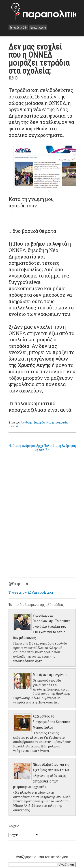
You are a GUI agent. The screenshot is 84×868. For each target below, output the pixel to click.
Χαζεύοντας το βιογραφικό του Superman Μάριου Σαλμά (51, 722)
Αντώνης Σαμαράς (33, 422)
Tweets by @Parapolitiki (31, 592)
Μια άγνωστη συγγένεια (50, 675)
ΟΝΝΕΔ (13, 426)
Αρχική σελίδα (42, 448)
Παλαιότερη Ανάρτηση (60, 446)
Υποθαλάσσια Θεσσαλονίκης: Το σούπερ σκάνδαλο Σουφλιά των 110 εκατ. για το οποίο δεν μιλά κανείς (42, 627)
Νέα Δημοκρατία (57, 422)
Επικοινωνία (38, 27)
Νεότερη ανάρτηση (22, 446)
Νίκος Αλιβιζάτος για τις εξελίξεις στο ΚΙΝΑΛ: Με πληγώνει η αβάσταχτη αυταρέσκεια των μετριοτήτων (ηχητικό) (41, 776)
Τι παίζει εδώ (18, 27)
